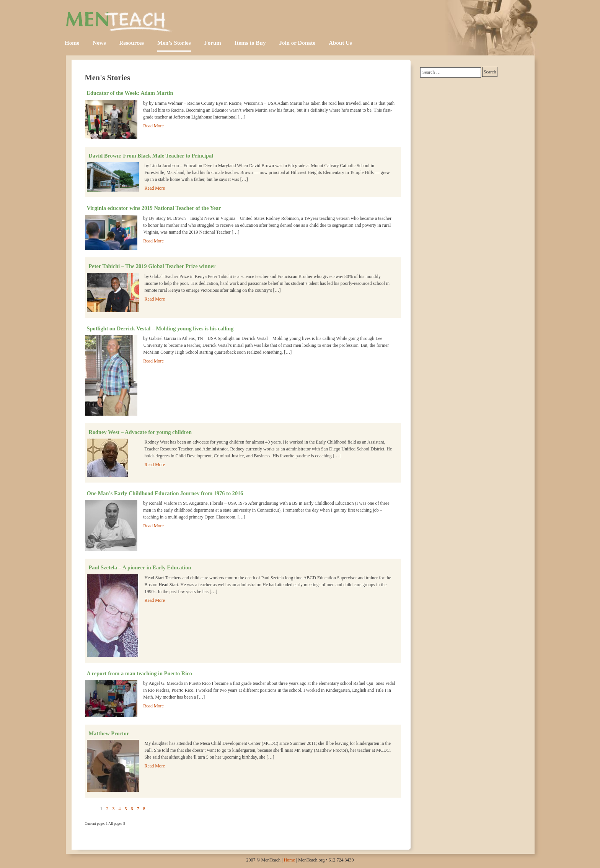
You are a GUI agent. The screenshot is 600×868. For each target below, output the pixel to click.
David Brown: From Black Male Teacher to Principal (151, 156)
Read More (153, 126)
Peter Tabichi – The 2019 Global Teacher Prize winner (152, 266)
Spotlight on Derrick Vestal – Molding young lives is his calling (160, 328)
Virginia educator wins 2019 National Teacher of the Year (154, 208)
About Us (340, 43)
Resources (132, 43)
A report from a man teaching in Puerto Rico (139, 673)
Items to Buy (250, 43)
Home (72, 43)
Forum (213, 43)
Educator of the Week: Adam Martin (130, 93)
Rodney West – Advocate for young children (140, 432)
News (99, 43)
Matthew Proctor (109, 733)
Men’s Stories (174, 43)
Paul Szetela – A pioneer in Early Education (140, 567)
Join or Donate (297, 43)
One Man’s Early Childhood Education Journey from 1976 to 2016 (165, 493)
